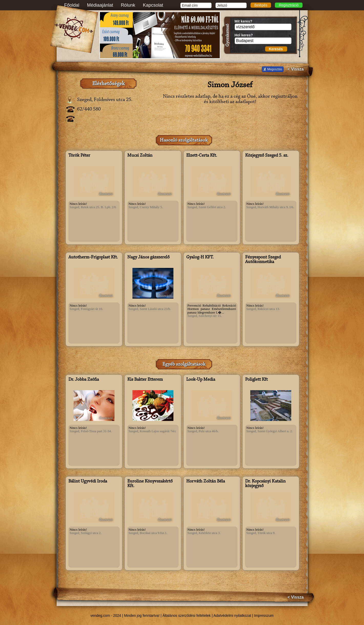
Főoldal (72, 5)
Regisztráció (289, 5)
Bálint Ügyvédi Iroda (88, 481)
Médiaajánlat (100, 5)
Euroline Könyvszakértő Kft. (150, 484)
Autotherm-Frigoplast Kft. (93, 257)
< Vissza (295, 69)
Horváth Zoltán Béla (206, 481)
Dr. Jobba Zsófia (84, 380)
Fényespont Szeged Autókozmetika (263, 260)
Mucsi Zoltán (140, 156)
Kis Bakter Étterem (145, 380)
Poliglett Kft (256, 380)
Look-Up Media (201, 380)
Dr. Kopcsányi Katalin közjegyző (265, 484)
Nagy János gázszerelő (148, 257)
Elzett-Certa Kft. (202, 156)
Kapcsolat (153, 5)
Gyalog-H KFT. (200, 257)
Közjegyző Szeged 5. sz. (267, 156)
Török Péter (79, 156)
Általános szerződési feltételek (186, 616)
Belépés (261, 5)
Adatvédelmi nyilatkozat (232, 616)
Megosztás (275, 69)
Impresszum (264, 616)
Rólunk (128, 5)
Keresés (276, 49)
